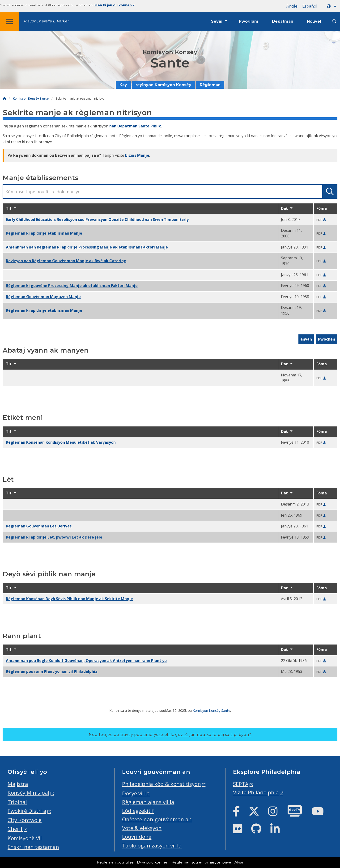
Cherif (15, 829)
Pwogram (249, 21)
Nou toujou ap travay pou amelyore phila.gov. (170, 735)
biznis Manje (137, 155)
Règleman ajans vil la (148, 802)
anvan (306, 339)
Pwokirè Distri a (27, 811)
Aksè (239, 862)
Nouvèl (314, 21)
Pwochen (327, 339)
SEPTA (241, 784)
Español (310, 6)
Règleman (210, 85)
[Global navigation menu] (9, 21)
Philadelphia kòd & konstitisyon (161, 784)
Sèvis (217, 21)
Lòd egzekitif (138, 811)
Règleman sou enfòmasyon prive (201, 862)
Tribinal (17, 802)
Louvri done (137, 837)
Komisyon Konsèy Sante (31, 99)
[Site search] (334, 21)
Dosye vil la (136, 793)
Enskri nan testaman (33, 847)
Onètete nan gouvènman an (157, 819)
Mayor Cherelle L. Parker (46, 21)
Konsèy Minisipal (28, 793)
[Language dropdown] (332, 6)
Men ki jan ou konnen (115, 5)
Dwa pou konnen (153, 862)
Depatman (283, 21)
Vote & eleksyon (142, 828)
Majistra (18, 784)
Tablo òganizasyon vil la (152, 845)
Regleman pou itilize (115, 862)
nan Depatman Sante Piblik (135, 126)
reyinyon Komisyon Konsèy (163, 85)
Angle (292, 6)
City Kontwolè (25, 820)
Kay (123, 85)
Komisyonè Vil (25, 838)
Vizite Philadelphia (256, 792)
